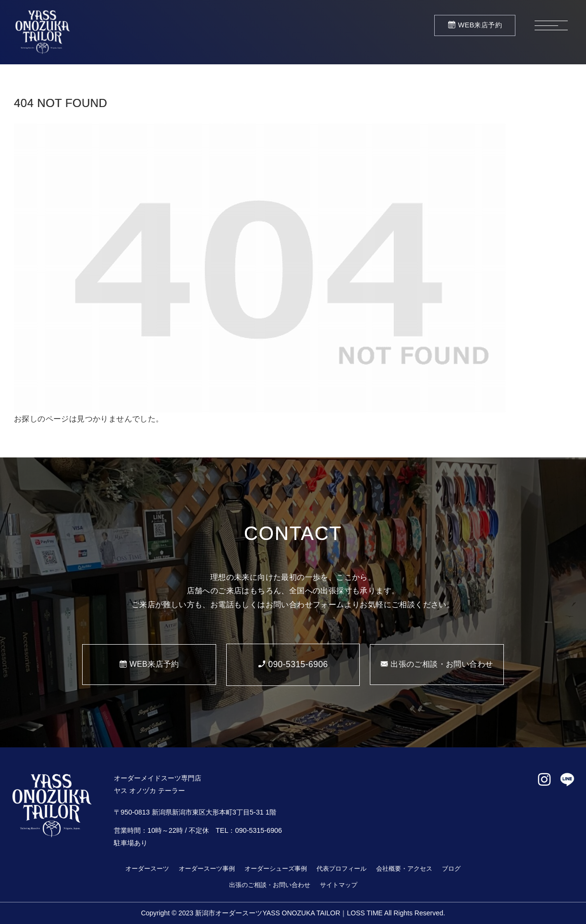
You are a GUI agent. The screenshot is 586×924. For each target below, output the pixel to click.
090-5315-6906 (258, 830)
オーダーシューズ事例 (276, 869)
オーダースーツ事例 (207, 869)
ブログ (451, 869)
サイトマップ (339, 885)
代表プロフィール (342, 869)
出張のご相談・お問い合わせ (270, 885)
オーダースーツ (147, 869)
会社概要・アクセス (404, 869)
